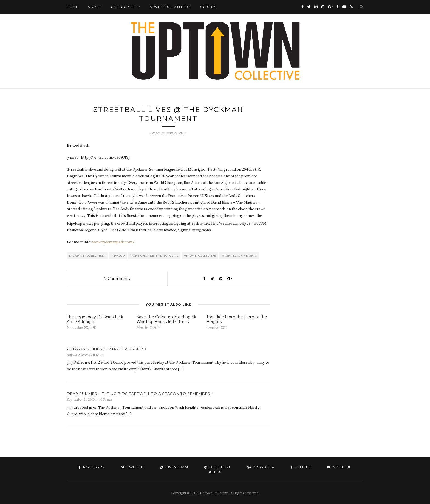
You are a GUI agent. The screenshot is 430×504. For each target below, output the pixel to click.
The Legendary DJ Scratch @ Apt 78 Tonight (95, 319)
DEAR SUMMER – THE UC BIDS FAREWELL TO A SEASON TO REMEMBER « (140, 394)
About (95, 7)
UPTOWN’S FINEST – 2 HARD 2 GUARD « (107, 349)
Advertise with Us (170, 7)
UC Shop (209, 7)
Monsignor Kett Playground (154, 256)
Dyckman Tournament (88, 256)
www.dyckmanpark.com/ (113, 242)
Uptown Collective (200, 256)
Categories (123, 7)
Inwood (118, 256)
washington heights (239, 256)
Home (73, 7)
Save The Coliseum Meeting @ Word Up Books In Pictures (166, 319)
